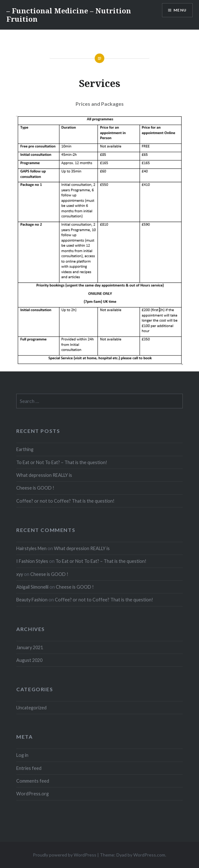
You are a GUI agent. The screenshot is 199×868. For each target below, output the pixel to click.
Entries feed (29, 768)
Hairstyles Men (31, 548)
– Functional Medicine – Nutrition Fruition (69, 15)
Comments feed (33, 781)
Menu (180, 10)
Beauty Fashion (32, 600)
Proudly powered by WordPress (65, 855)
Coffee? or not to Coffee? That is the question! (65, 501)
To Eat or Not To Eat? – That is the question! (62, 462)
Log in (22, 755)
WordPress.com (149, 855)
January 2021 (30, 647)
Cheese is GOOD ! (35, 488)
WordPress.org (33, 794)
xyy (20, 574)
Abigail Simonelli (32, 587)
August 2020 (29, 660)
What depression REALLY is (44, 475)
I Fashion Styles (32, 561)
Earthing (25, 449)
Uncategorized (31, 708)
